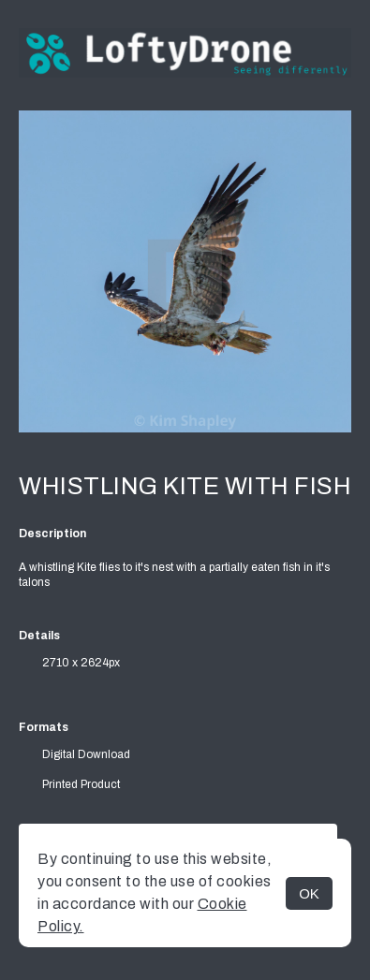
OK (309, 893)
